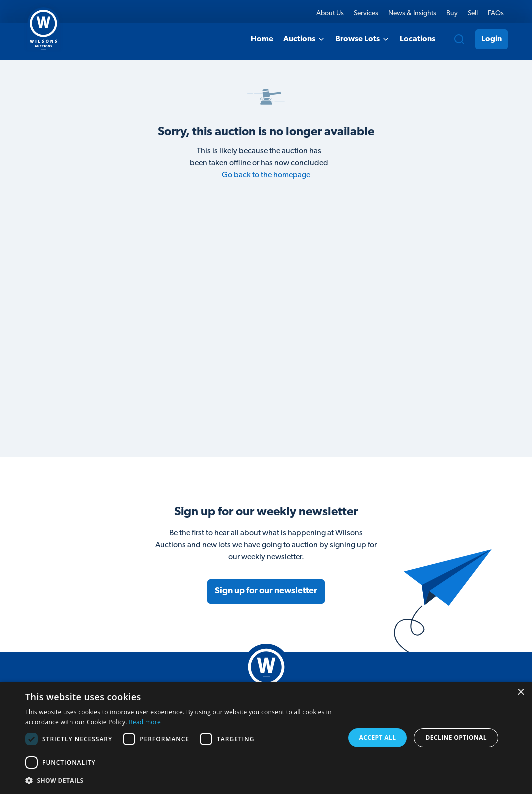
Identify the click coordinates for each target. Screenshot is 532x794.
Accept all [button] (378, 738)
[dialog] (266, 738)
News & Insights (412, 13)
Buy (452, 13)
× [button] (521, 693)
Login (492, 39)
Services (366, 13)
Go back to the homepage (266, 175)
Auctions (304, 39)
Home (262, 39)
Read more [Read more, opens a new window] (145, 722)
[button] (180, 780)
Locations (418, 39)
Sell (473, 13)
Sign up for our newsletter (266, 591)
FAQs (496, 13)
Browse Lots (363, 39)
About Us (330, 13)
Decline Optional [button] (456, 738)
